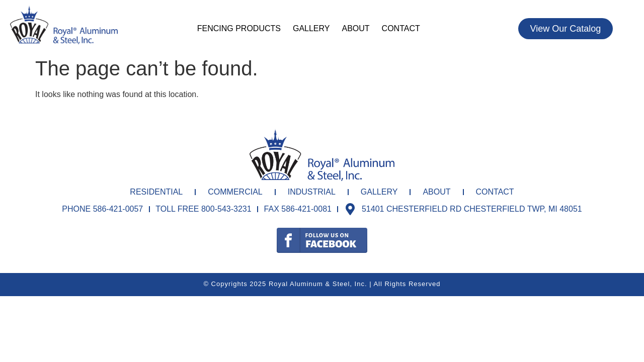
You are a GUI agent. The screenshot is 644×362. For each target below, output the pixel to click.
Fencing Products (239, 28)
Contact (401, 28)
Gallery (311, 28)
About (355, 28)
